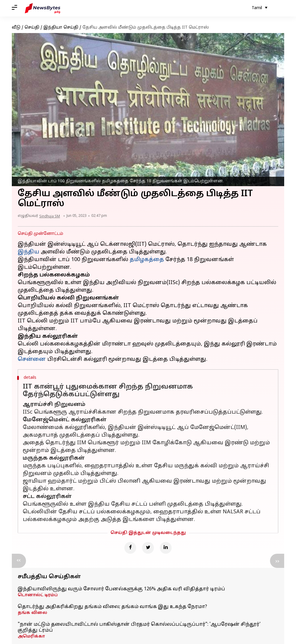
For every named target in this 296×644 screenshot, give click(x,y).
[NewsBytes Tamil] (43, 8)
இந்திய (29, 252)
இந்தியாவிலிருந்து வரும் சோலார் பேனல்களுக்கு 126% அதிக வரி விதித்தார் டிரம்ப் (121, 589)
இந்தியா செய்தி (61, 28)
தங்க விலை (32, 613)
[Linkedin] (166, 548)
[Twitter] (148, 548)
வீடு (16, 28)
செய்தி (32, 28)
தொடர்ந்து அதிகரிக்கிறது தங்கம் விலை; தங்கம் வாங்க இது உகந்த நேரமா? (112, 607)
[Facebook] (130, 548)
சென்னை (32, 359)
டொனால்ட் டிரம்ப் (38, 595)
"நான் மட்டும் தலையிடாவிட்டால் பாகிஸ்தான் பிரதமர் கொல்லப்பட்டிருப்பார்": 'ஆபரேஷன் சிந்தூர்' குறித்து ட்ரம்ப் (139, 627)
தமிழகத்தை (147, 260)
